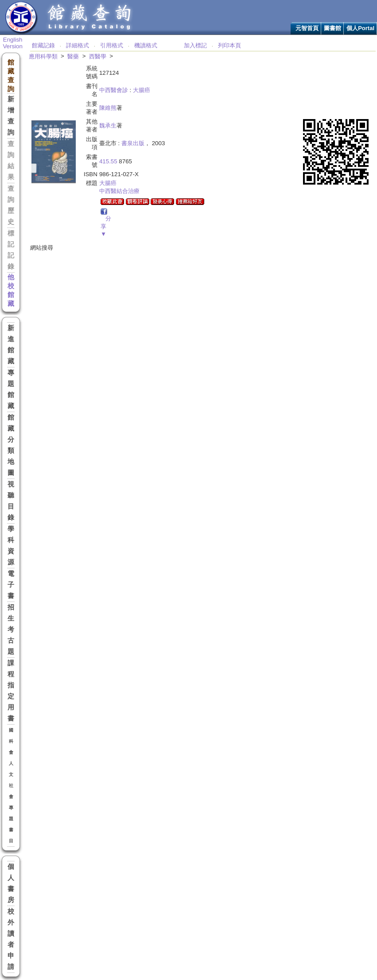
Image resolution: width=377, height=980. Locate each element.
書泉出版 (133, 143)
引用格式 (112, 45)
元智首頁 (307, 28)
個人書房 (11, 883)
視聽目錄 (11, 501)
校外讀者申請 (11, 939)
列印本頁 (229, 45)
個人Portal (360, 28)
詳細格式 (78, 45)
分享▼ (106, 226)
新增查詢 (11, 116)
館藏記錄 (43, 45)
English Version (12, 43)
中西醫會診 (114, 90)
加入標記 (195, 45)
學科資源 (11, 546)
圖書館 (332, 28)
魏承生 (108, 125)
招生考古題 (11, 629)
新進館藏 (11, 345)
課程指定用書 (11, 691)
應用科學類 (43, 56)
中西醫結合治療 (119, 191)
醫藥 (73, 56)
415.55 (108, 161)
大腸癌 (142, 90)
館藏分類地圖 (11, 445)
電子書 (11, 585)
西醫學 (98, 56)
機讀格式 (146, 45)
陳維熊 (108, 108)
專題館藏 (11, 389)
